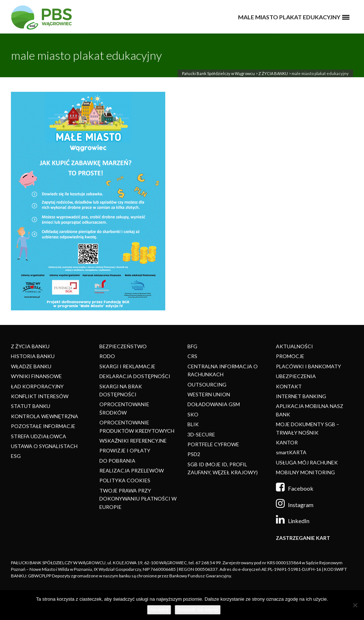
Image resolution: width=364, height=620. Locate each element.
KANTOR (287, 442)
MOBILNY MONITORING (305, 472)
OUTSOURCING (207, 384)
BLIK (193, 424)
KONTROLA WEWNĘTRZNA (45, 416)
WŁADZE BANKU (31, 366)
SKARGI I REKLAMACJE (127, 366)
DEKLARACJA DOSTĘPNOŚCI (135, 376)
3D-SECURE (201, 434)
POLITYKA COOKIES (125, 480)
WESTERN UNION (209, 394)
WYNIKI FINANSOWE (36, 376)
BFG (192, 346)
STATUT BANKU (31, 406)
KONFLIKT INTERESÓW (40, 396)
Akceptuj (159, 610)
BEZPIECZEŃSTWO (123, 346)
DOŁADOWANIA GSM (214, 404)
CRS (192, 356)
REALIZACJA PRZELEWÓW (132, 470)
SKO (193, 414)
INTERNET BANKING (301, 396)
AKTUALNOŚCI (294, 346)
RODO (107, 356)
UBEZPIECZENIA (296, 376)
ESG (16, 456)
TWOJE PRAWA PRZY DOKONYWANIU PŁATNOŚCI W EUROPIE (138, 499)
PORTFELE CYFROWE (213, 444)
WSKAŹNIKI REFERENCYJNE (133, 441)
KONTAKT (289, 386)
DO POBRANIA (117, 461)
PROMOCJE (290, 356)
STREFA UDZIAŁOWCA (39, 436)
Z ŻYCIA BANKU (273, 73)
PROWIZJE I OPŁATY (125, 450)
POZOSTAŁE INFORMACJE (43, 426)
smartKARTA (291, 452)
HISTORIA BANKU (33, 356)
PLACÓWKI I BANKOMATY (308, 366)
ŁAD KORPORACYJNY (37, 386)
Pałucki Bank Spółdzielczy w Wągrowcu (218, 73)
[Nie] (355, 605)
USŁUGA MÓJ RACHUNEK (307, 462)
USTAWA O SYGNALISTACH (44, 446)
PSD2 (194, 454)
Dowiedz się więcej (198, 610)
